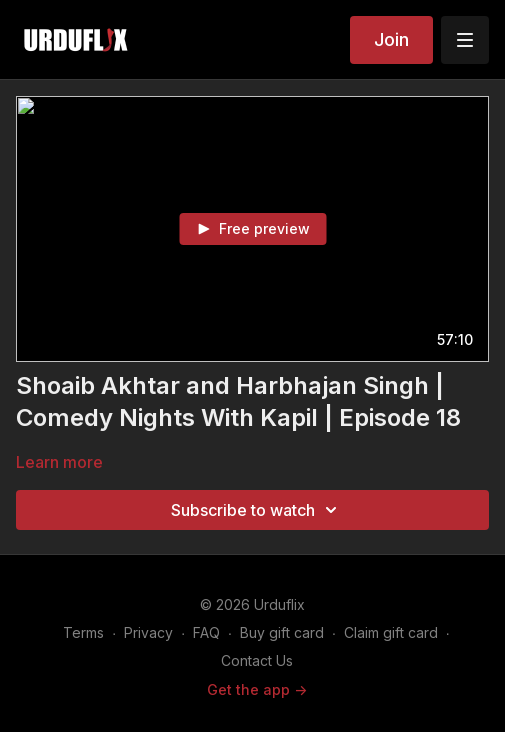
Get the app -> (257, 689)
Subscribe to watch (257, 510)
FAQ (206, 632)
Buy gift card (282, 632)
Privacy (148, 632)
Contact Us (257, 660)
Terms (83, 632)
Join (391, 39)
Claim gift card (391, 632)
